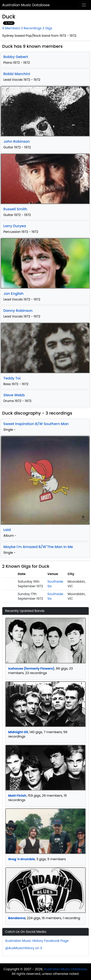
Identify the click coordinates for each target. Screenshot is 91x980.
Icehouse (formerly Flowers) (31, 668)
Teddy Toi (12, 378)
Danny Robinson (18, 311)
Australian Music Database (26, 5)
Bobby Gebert (16, 57)
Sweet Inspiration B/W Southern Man (36, 424)
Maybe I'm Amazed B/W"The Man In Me (38, 547)
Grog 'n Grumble (22, 859)
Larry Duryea (15, 226)
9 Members (11, 28)
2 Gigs (47, 28)
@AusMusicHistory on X (24, 948)
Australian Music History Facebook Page (37, 941)
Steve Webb (14, 395)
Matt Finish (17, 796)
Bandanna (17, 918)
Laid (7, 530)
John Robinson (17, 141)
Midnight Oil (18, 732)
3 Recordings (31, 28)
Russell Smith (15, 209)
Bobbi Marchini (17, 74)
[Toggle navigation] (84, 5)
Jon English (13, 294)
